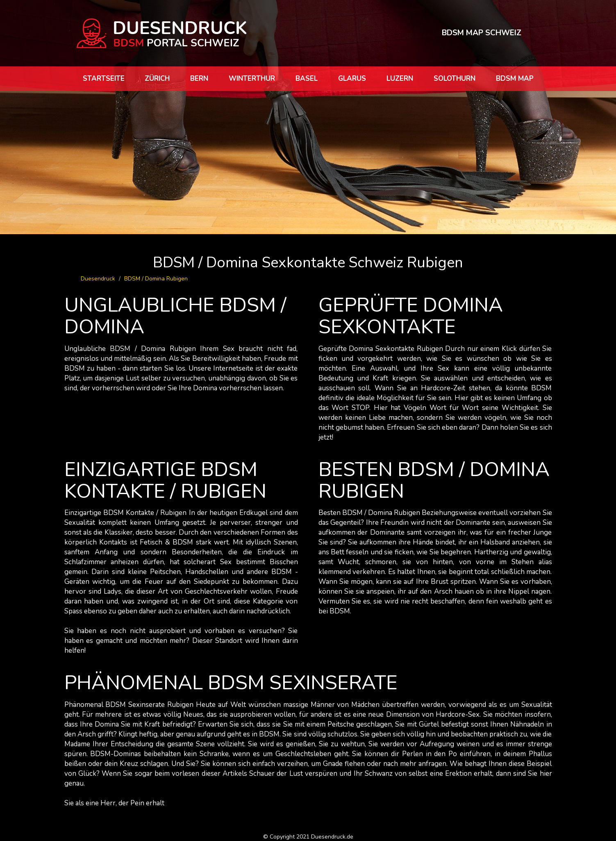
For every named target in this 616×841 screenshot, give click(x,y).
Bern (199, 79)
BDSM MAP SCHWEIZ (482, 33)
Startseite (104, 79)
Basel (307, 79)
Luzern (400, 79)
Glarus (352, 79)
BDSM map (515, 79)
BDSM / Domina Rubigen (156, 279)
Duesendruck (98, 279)
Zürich (157, 79)
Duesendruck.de (332, 837)
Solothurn (455, 79)
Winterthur (252, 79)
